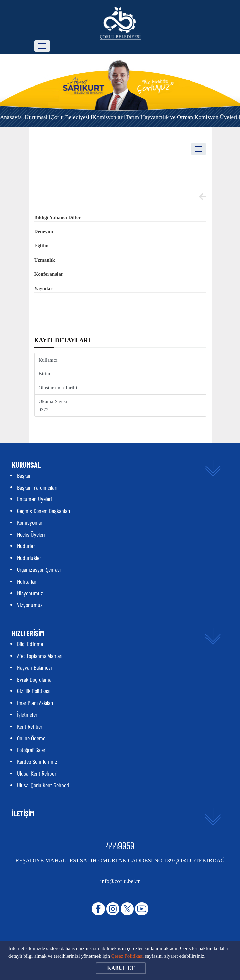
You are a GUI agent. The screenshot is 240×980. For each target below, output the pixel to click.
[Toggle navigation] (42, 46)
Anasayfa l (12, 117)
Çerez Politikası (127, 956)
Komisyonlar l (109, 117)
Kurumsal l (38, 117)
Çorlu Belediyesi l (71, 117)
